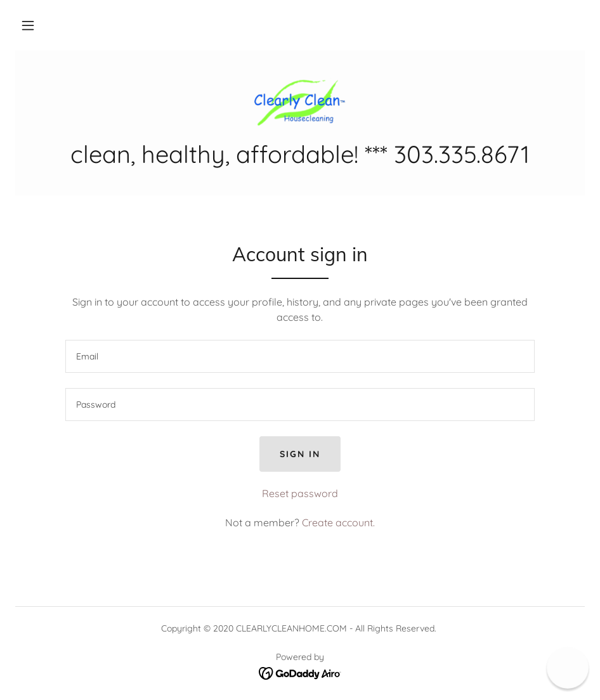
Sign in (300, 454)
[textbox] (300, 356)
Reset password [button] (300, 493)
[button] (28, 25)
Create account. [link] (338, 522)
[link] (300, 101)
